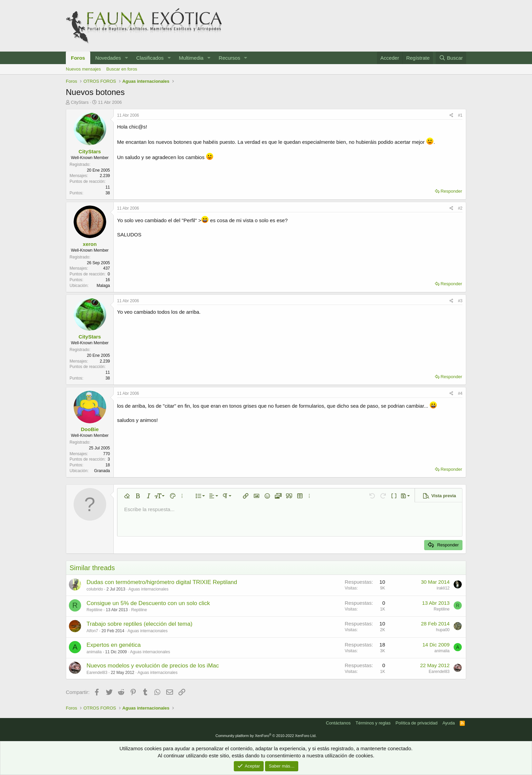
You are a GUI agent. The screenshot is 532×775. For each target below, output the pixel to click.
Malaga (103, 286)
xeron (90, 244)
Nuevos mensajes (83, 69)
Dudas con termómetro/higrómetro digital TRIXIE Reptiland (162, 582)
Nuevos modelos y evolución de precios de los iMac (153, 666)
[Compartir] (451, 115)
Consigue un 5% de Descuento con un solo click (148, 603)
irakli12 (443, 588)
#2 (460, 208)
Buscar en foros (122, 69)
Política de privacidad (417, 723)
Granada (102, 471)
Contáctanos (338, 723)
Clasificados (150, 58)
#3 (460, 301)
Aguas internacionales (148, 589)
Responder (451, 191)
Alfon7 (92, 631)
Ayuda (449, 723)
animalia (94, 652)
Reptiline (94, 610)
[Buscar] (451, 58)
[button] (126, 58)
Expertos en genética (114, 645)
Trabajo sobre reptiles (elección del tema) (139, 624)
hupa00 (443, 630)
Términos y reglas (373, 723)
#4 (460, 393)
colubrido (95, 589)
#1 (460, 115)
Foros (78, 58)
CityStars (80, 102)
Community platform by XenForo (266, 736)
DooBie (90, 429)
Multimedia (191, 58)
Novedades (108, 58)
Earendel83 (97, 673)
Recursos (230, 58)
